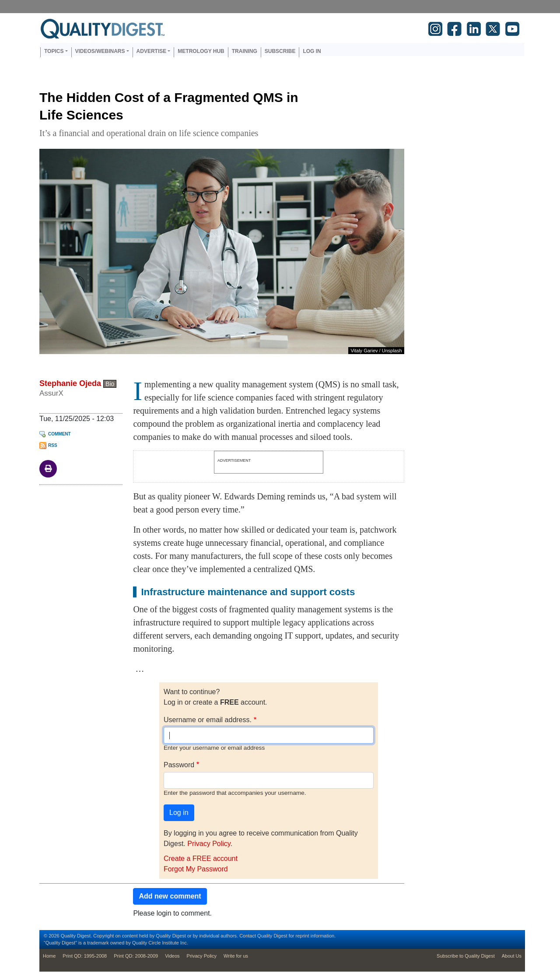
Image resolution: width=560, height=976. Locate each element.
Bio (110, 384)
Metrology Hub (201, 51)
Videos (172, 956)
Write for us (236, 956)
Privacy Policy (209, 844)
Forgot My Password (196, 869)
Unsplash (392, 351)
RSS (53, 445)
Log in (312, 51)
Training (245, 51)
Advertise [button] (152, 51)
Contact (248, 936)
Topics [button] (54, 51)
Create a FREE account (201, 858)
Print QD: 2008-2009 (136, 956)
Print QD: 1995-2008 (85, 956)
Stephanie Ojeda (70, 383)
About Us (512, 956)
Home (49, 956)
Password (179, 765)
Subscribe (280, 51)
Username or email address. (208, 720)
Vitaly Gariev (364, 351)
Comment (59, 434)
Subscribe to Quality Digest (466, 956)
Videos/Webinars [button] (100, 51)
